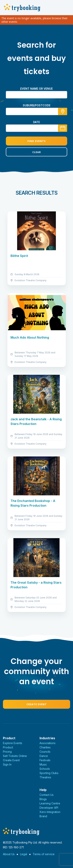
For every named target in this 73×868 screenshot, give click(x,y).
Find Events (37, 141)
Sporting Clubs (49, 773)
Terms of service (44, 854)
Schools (45, 769)
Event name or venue (36, 89)
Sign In (7, 764)
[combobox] (36, 111)
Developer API (49, 808)
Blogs (43, 799)
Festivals (45, 760)
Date (36, 122)
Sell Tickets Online (15, 756)
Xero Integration (50, 812)
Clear (37, 152)
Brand (43, 816)
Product (8, 747)
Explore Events (13, 743)
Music (43, 764)
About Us (9, 854)
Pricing (7, 752)
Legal (24, 854)
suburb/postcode (37, 105)
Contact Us (47, 795)
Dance (44, 756)
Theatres (45, 777)
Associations (47, 743)
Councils (45, 752)
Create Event (37, 704)
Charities (45, 747)
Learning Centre (50, 803)
